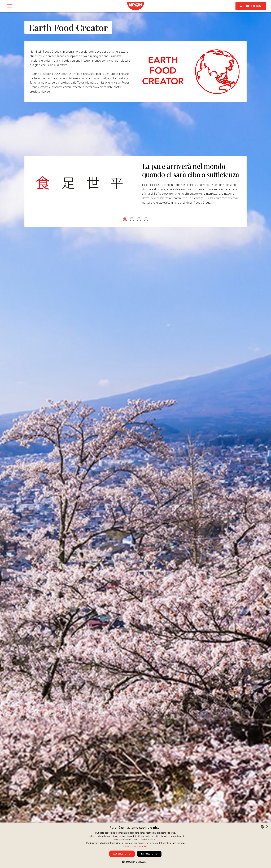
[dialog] (135, 845)
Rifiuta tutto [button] (149, 854)
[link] (135, 6)
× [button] (267, 827)
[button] (125, 222)
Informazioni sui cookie (135, 846)
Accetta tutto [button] (122, 854)
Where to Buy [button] (251, 6)
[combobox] (262, 827)
